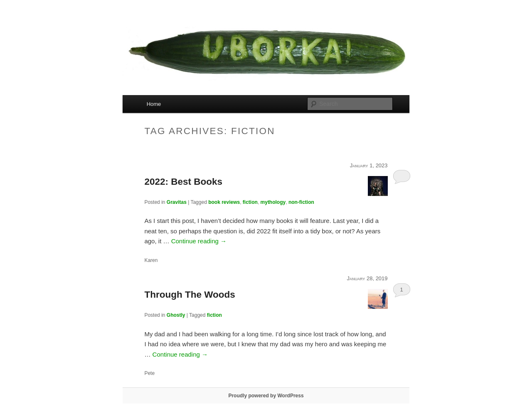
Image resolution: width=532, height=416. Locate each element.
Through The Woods (190, 295)
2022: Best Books (183, 182)
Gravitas (177, 202)
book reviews (224, 202)
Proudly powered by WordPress (266, 396)
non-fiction (301, 202)
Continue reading (199, 241)
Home (154, 104)
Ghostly (176, 315)
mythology (273, 202)
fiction (250, 202)
